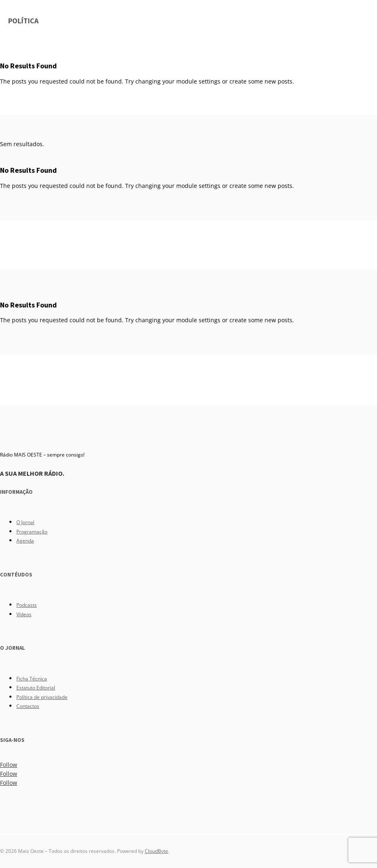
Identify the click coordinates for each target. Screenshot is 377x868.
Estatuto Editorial (36, 688)
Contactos (28, 706)
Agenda (25, 541)
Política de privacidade (42, 697)
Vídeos (24, 614)
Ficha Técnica (32, 679)
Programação (32, 532)
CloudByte (156, 851)
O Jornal (25, 522)
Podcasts (27, 605)
